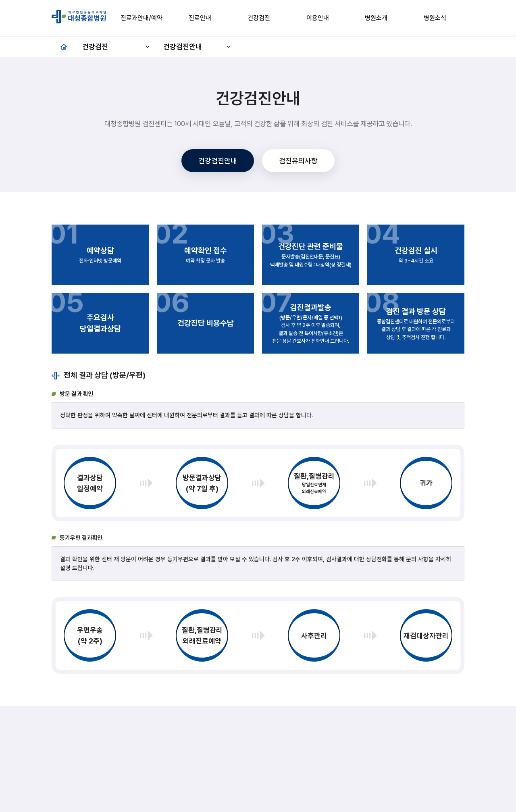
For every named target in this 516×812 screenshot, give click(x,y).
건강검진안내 (198, 47)
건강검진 (259, 18)
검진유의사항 (298, 161)
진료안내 (200, 18)
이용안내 (318, 18)
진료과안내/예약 (141, 18)
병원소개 (376, 18)
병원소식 (435, 18)
